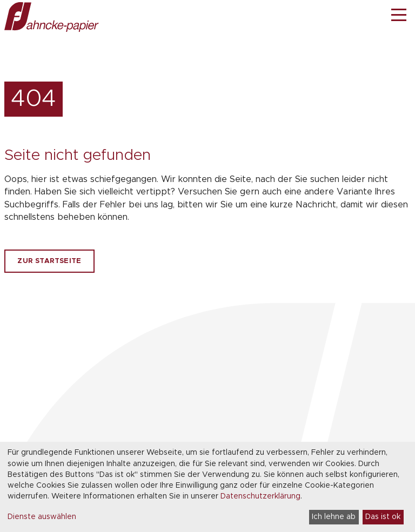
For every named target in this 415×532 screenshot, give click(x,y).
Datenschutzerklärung (260, 496)
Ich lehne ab (334, 517)
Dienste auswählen (42, 517)
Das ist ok (383, 517)
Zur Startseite (49, 261)
